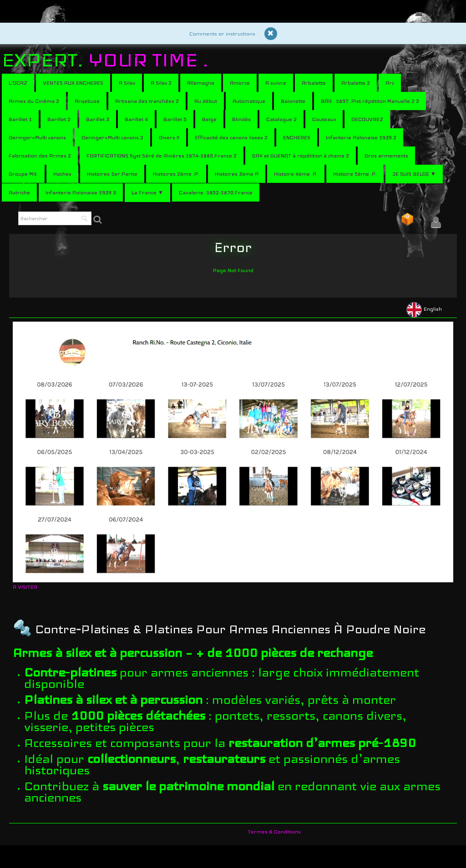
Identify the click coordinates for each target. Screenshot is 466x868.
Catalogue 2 (281, 119)
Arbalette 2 (356, 83)
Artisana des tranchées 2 (147, 101)
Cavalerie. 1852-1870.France (216, 192)
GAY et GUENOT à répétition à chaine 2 (301, 156)
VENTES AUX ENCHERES (73, 83)
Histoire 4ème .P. (296, 174)
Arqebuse (87, 101)
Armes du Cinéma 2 (34, 101)
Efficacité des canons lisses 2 (231, 137)
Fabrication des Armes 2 (40, 156)
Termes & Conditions (274, 832)
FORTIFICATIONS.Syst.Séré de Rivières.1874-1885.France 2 (162, 156)
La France (147, 192)
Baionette (293, 101)
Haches (62, 174)
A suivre (276, 83)
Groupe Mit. (23, 174)
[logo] (109, 60)
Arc (390, 83)
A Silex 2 (161, 83)
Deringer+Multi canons (37, 137)
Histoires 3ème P (237, 174)
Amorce (240, 83)
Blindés (241, 119)
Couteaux (324, 119)
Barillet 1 (20, 119)
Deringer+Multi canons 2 (112, 137)
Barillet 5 (175, 119)
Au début (206, 101)
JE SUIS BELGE (414, 174)
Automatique (249, 101)
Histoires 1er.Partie (112, 174)
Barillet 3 (98, 119)
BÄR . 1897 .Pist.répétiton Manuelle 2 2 (370, 101)
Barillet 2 (59, 119)
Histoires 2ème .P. (176, 174)
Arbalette (314, 83)
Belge (209, 119)
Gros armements (386, 156)
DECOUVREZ (367, 119)
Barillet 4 (136, 119)
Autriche (19, 192)
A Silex (127, 83)
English (425, 309)
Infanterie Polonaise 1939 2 (361, 137)
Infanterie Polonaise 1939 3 (81, 192)
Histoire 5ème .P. (355, 174)
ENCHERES (297, 137)
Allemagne (201, 83)
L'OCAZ (18, 83)
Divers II (169, 137)
